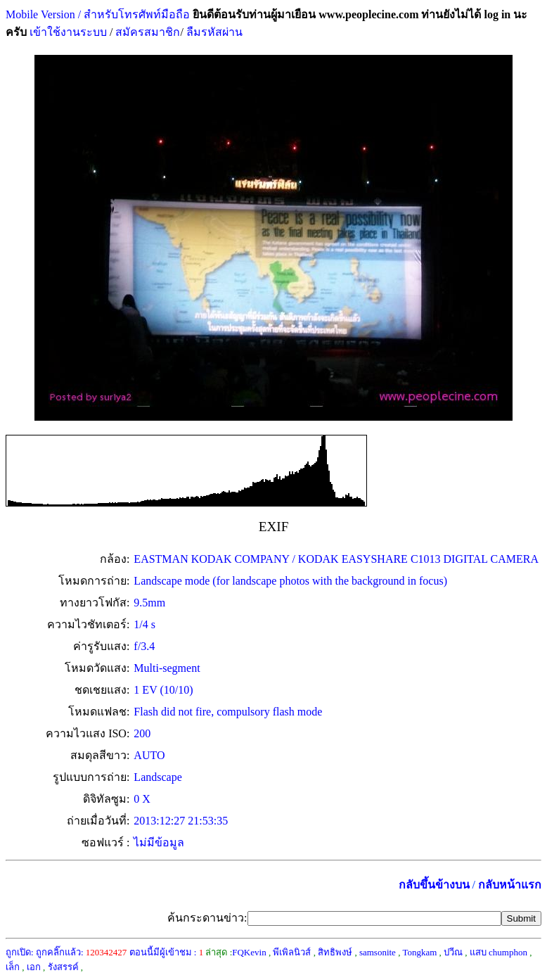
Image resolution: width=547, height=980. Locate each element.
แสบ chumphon (498, 952)
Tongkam (419, 952)
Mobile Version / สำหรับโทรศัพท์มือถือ (98, 14)
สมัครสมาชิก (148, 32)
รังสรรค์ (63, 967)
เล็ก (13, 967)
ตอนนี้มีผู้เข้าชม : (167, 952)
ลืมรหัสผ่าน (213, 32)
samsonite (378, 952)
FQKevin (249, 952)
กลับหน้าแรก (510, 885)
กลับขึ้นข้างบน (434, 885)
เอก (34, 967)
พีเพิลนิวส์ (292, 952)
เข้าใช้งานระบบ (67, 32)
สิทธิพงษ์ (335, 952)
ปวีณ (453, 952)
